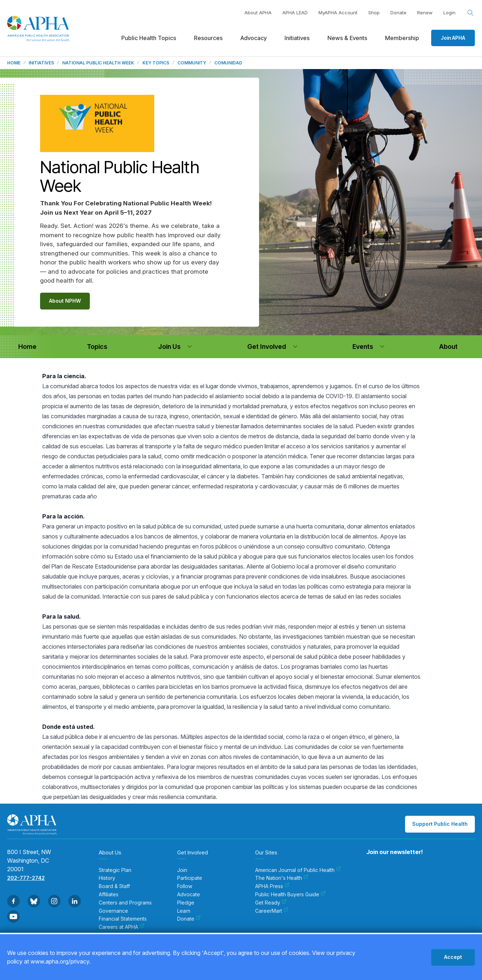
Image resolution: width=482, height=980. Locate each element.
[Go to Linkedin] (75, 901)
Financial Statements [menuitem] (123, 919)
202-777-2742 (26, 878)
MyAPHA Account (338, 13)
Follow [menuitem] (185, 886)
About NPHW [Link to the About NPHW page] (65, 301)
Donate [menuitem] (189, 919)
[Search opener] (471, 13)
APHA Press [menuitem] (272, 886)
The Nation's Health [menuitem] (282, 878)
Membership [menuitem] (402, 38)
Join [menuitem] (182, 870)
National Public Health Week (98, 63)
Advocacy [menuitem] (254, 38)
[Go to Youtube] (13, 916)
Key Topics (156, 63)
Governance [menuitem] (113, 911)
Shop (374, 13)
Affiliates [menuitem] (109, 894)
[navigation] (27, 347)
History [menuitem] (107, 878)
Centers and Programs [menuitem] (125, 903)
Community (192, 63)
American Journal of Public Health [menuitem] (298, 870)
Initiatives (41, 63)
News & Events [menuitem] (347, 38)
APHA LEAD (295, 13)
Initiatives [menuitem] (297, 38)
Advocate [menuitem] (189, 894)
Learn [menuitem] (184, 911)
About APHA (258, 13)
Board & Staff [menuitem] (114, 886)
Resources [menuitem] (208, 38)
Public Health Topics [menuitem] (149, 38)
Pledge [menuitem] (186, 903)
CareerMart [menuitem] (272, 911)
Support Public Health (440, 824)
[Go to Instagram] (54, 901)
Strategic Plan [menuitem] (115, 870)
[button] (190, 347)
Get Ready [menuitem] (271, 903)
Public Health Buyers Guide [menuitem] (290, 894)
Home (14, 63)
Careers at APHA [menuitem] (122, 927)
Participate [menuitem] (190, 878)
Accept (453, 957)
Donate (398, 13)
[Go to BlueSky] (34, 901)
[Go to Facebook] (13, 901)
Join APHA (453, 38)
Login (449, 13)
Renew (425, 13)
